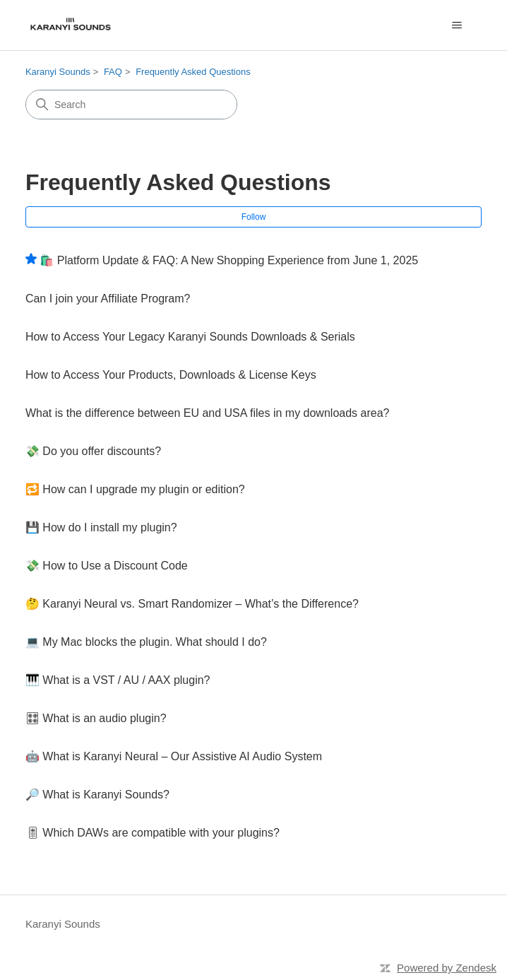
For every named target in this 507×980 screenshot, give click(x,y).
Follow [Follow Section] (254, 217)
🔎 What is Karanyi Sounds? (97, 795)
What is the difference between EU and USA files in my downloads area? (208, 413)
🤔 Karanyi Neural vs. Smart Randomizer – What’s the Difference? (192, 604)
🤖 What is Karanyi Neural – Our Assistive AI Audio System (174, 756)
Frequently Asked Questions (193, 72)
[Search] (131, 105)
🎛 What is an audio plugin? (96, 718)
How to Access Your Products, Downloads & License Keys (171, 375)
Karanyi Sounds (58, 72)
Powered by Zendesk (447, 968)
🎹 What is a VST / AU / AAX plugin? (118, 680)
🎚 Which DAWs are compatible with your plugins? (153, 833)
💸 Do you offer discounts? (93, 451)
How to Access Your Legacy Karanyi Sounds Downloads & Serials (190, 337)
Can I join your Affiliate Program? (108, 299)
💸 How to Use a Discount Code (107, 566)
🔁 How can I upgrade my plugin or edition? (135, 489)
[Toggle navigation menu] (457, 25)
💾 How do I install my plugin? (101, 527)
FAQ (113, 72)
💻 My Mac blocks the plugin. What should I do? (146, 642)
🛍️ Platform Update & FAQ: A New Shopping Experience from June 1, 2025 (229, 260)
